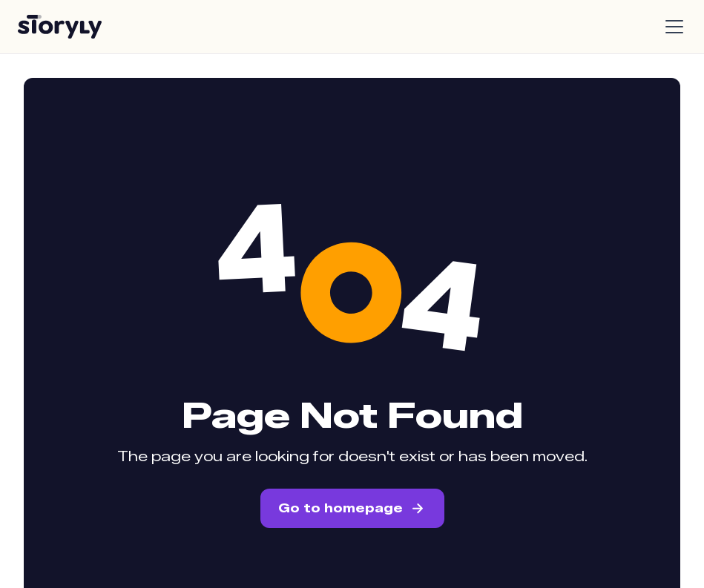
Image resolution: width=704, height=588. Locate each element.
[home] (60, 27)
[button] (671, 27)
